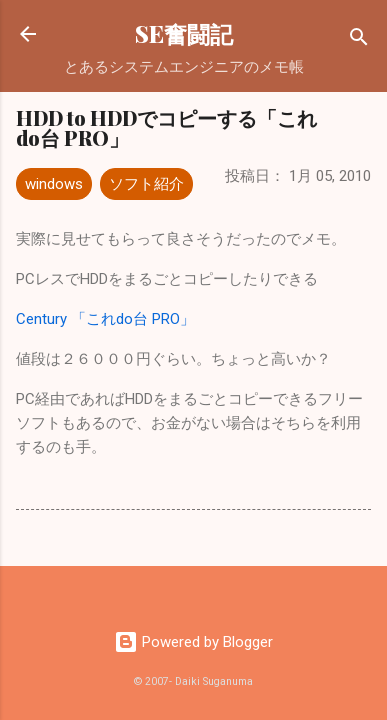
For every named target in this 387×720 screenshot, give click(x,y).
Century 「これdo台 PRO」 (105, 319)
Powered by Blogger (193, 642)
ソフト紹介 (146, 184)
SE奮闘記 (184, 33)
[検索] (359, 40)
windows (54, 184)
